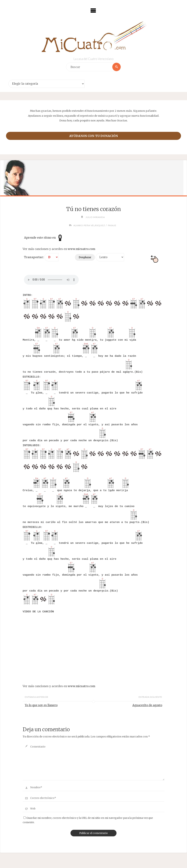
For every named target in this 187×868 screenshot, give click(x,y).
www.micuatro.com (81, 249)
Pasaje (112, 225)
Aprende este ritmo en (44, 238)
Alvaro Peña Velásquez (89, 225)
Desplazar (85, 257)
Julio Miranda (95, 217)
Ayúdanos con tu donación (94, 136)
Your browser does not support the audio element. (51, 280)
